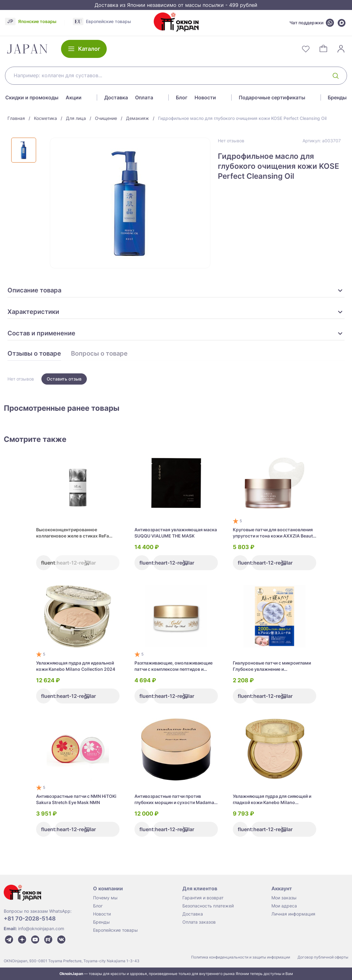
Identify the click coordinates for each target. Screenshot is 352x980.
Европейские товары (115, 930)
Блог (182, 97)
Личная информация (293, 914)
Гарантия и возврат (203, 898)
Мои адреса (284, 906)
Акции (74, 97)
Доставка (116, 97)
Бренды (337, 97)
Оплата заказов (199, 922)
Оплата (144, 97)
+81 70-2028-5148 (30, 918)
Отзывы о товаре (34, 354)
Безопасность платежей (208, 906)
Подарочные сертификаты (272, 97)
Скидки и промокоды (32, 97)
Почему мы (105, 898)
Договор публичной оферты (323, 957)
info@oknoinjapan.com (41, 928)
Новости (205, 97)
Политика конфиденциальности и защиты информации (241, 957)
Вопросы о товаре (99, 354)
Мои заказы (284, 898)
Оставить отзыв (64, 379)
